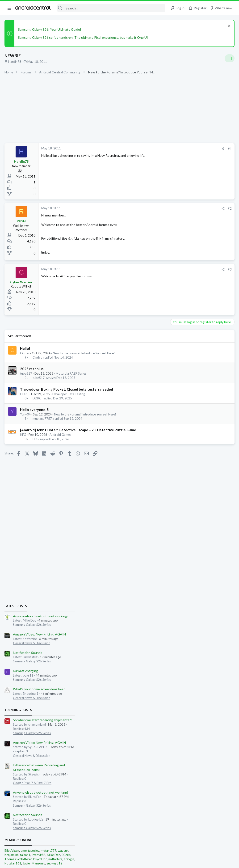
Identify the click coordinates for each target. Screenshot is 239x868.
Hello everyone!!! (35, 410)
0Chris (225, 536)
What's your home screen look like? (198, 370)
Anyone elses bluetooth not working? (200, 297)
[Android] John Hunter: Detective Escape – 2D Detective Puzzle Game (78, 430)
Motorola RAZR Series (71, 373)
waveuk (222, 532)
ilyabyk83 (198, 536)
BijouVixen (171, 532)
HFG (23, 435)
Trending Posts (177, 391)
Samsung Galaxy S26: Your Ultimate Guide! (50, 29)
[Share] (147, 149)
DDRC (25, 394)
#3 (154, 269)
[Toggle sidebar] (229, 58)
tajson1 (184, 536)
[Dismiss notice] (228, 26)
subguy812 (214, 545)
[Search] (111, 8)
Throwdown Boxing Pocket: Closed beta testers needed (67, 389)
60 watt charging (184, 352)
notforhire (214, 540)
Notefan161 (172, 545)
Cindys (25, 353)
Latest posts (175, 287)
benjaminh (171, 536)
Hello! (25, 348)
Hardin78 (15, 62)
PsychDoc (199, 540)
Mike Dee (213, 536)
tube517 (26, 373)
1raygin (228, 540)
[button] (9, 8)
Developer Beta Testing (69, 394)
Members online (177, 521)
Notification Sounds (187, 334)
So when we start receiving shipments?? (202, 401)
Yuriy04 (26, 414)
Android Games (61, 435)
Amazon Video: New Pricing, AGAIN (198, 315)
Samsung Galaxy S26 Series (191, 306)
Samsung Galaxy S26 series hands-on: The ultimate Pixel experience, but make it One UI (83, 37)
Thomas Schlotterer (177, 540)
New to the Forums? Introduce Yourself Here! (84, 353)
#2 (154, 208)
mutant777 (208, 532)
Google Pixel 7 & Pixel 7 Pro (191, 464)
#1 (154, 149)
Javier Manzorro (193, 545)
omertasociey (189, 532)
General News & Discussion (191, 324)
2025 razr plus (32, 369)
